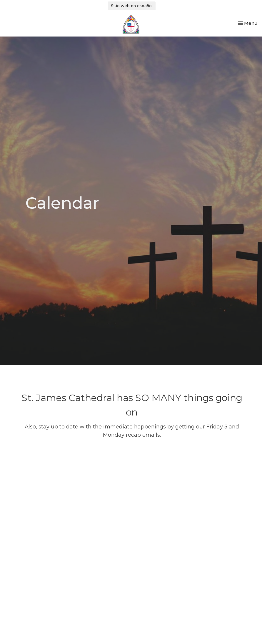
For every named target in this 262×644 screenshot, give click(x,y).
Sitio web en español (132, 6)
